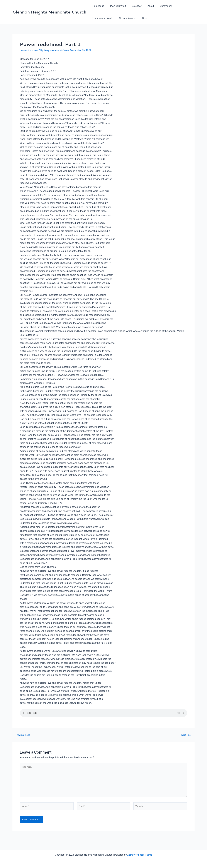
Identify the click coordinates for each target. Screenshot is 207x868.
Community (161, 6)
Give (141, 18)
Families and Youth (102, 18)
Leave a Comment (29, 50)
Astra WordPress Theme (140, 855)
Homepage (98, 6)
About (146, 6)
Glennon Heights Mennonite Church (49, 12)
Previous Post (22, 735)
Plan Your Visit (116, 6)
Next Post (188, 735)
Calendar (134, 6)
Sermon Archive (126, 18)
